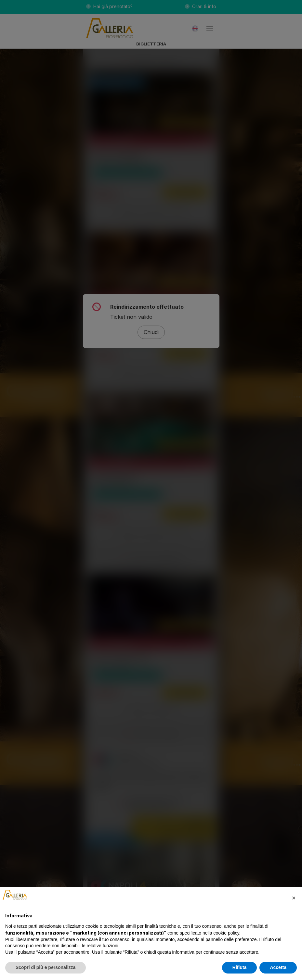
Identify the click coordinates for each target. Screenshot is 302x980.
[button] (294, 898)
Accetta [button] (278, 967)
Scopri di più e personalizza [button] (46, 967)
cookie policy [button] (226, 933)
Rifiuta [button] (240, 967)
